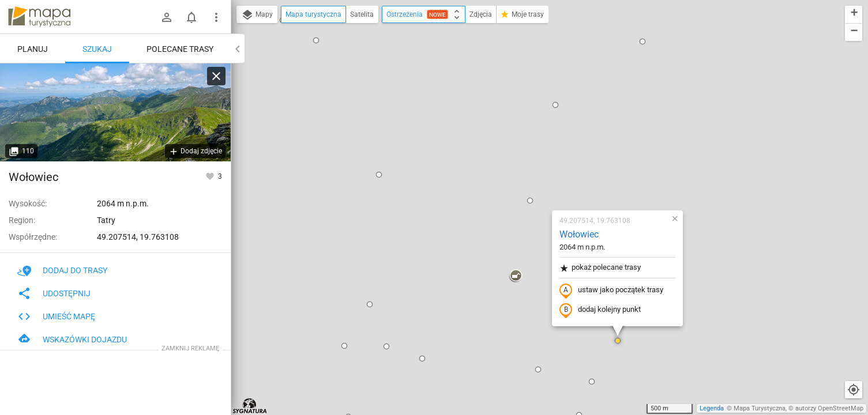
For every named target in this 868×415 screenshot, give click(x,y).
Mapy (257, 15)
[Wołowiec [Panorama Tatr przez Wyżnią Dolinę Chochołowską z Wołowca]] (115, 112)
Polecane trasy (180, 49)
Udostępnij (54, 293)
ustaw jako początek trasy (543, 157)
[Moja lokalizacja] (854, 390)
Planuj (33, 49)
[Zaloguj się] (167, 17)
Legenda (712, 408)
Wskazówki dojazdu (72, 339)
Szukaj (97, 49)
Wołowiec (511, 101)
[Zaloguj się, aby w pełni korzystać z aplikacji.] (211, 176)
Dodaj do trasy (62, 270)
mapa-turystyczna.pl (39, 17)
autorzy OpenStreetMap (829, 408)
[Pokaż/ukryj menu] (216, 17)
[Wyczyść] (216, 76)
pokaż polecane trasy (532, 135)
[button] (311, 41)
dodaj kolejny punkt (532, 177)
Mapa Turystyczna (760, 408)
